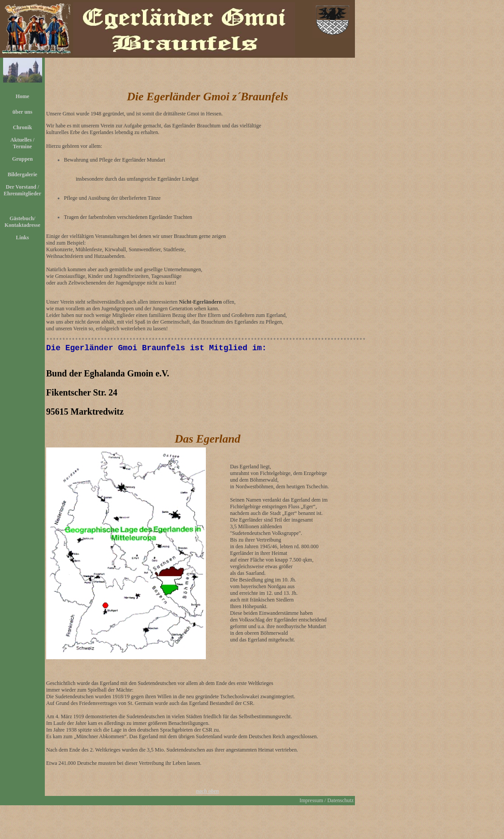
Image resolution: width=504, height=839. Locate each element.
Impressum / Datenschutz (327, 803)
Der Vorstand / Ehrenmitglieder (22, 190)
